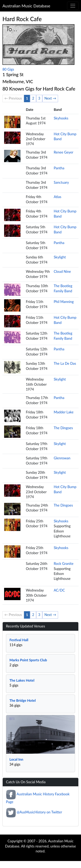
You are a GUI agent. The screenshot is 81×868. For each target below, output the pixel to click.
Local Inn (16, 759)
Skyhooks (61, 118)
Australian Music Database (26, 6)
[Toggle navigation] (73, 6)
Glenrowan (62, 458)
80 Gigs (8, 69)
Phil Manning (64, 302)
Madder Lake (64, 412)
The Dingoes (63, 428)
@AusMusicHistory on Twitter (39, 812)
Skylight (60, 257)
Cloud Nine (62, 271)
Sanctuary (61, 182)
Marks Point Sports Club (28, 660)
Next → (50, 98)
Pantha (59, 168)
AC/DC (59, 590)
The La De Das (65, 363)
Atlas (58, 197)
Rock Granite (64, 564)
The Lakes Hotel (22, 680)
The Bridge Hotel (23, 700)
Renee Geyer (64, 152)
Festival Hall (19, 640)
